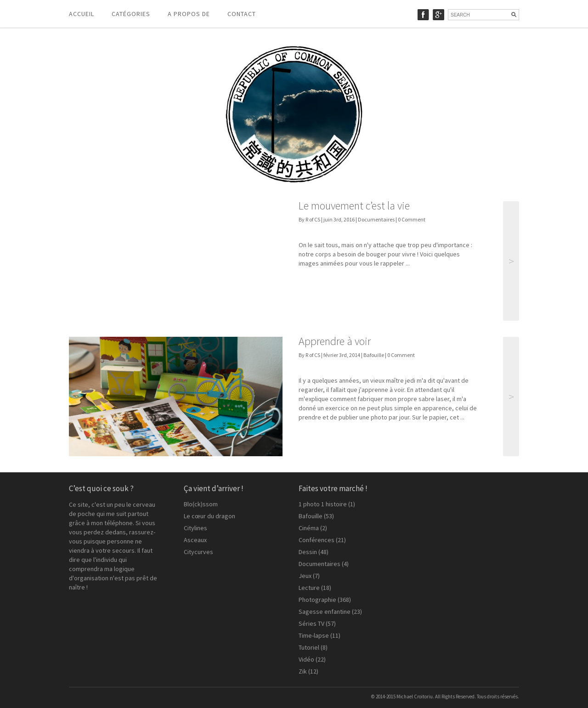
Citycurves (198, 552)
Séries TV (311, 623)
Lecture (309, 588)
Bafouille (374, 355)
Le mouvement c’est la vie (354, 206)
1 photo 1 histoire (323, 504)
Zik (303, 671)
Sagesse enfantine (325, 612)
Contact (242, 14)
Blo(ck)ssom (201, 504)
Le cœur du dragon (209, 516)
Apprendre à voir (335, 341)
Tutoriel (309, 647)
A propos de (189, 14)
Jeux (305, 576)
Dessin (308, 552)
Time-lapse (314, 635)
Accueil (82, 14)
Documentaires (376, 219)
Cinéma (309, 528)
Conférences (317, 540)
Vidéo (306, 659)
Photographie (317, 600)
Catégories (131, 14)
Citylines (195, 528)
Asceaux (195, 540)
